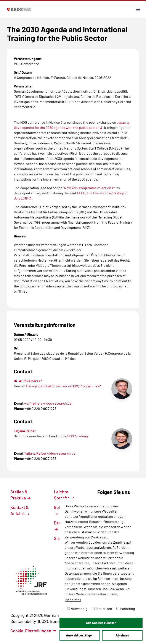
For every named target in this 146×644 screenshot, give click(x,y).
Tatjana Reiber (25, 431)
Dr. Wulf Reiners (28, 381)
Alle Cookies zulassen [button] (101, 623)
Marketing (126, 609)
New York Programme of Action (89, 188)
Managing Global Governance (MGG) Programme (64, 386)
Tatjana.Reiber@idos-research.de (50, 453)
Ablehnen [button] (122, 635)
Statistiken (102, 609)
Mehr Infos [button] (73, 600)
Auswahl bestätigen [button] (80, 635)
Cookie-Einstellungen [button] (33, 631)
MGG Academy (78, 436)
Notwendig (77, 609)
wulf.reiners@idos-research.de (48, 403)
